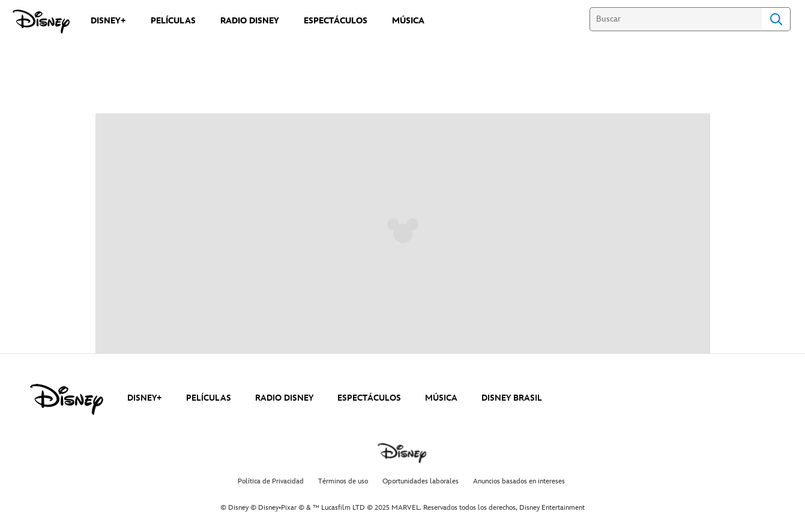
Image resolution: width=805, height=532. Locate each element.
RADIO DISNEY (284, 398)
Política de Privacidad (271, 481)
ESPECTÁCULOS (369, 398)
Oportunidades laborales (421, 481)
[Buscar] (676, 19)
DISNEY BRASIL (512, 398)
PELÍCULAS (209, 398)
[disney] (67, 399)
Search (776, 19)
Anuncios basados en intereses (519, 481)
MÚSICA (441, 398)
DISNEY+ (145, 398)
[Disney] (41, 22)
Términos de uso (343, 481)
